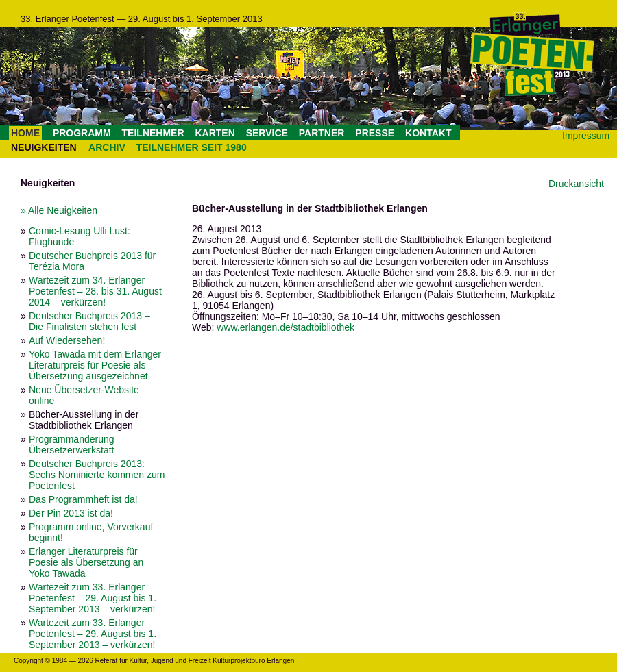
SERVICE (267, 133)
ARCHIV (107, 147)
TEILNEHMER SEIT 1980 (192, 147)
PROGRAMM (82, 133)
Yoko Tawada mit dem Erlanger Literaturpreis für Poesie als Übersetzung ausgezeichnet (95, 365)
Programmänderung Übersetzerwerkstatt (72, 445)
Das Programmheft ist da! (83, 499)
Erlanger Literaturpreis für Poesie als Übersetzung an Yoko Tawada (86, 562)
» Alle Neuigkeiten (59, 210)
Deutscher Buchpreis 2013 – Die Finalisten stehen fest (89, 321)
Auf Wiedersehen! (67, 340)
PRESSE (375, 133)
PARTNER (322, 133)
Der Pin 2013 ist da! (71, 513)
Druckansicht (576, 184)
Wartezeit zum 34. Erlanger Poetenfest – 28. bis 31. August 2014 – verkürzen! (95, 291)
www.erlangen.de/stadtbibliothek (286, 327)
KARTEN (215, 133)
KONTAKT (428, 133)
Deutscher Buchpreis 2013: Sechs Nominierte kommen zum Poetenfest (97, 475)
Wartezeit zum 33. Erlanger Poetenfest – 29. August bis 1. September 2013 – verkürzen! (93, 598)
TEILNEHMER (153, 133)
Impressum (586, 136)
